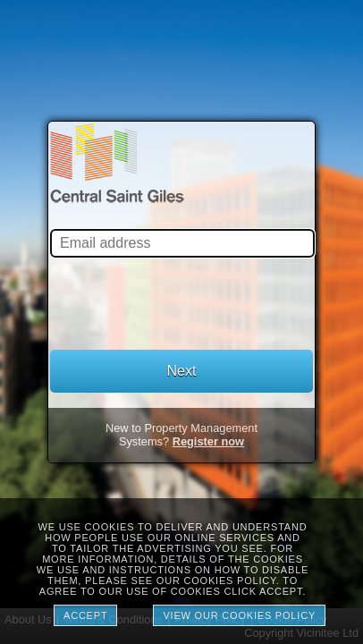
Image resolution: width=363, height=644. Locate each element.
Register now (208, 441)
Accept (85, 615)
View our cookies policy (239, 615)
